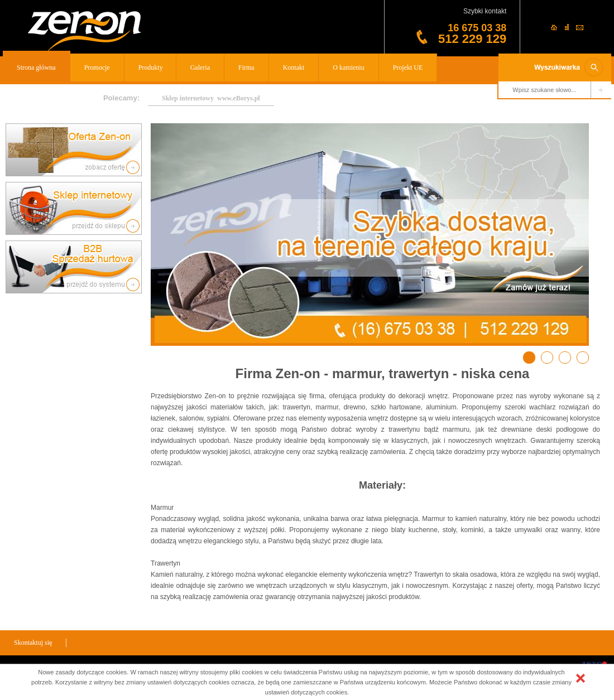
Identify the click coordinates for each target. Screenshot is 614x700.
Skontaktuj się (33, 643)
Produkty (151, 67)
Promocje (97, 67)
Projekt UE (408, 67)
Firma (246, 67)
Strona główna (36, 67)
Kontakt (294, 67)
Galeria (200, 67)
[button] (581, 678)
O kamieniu (348, 67)
